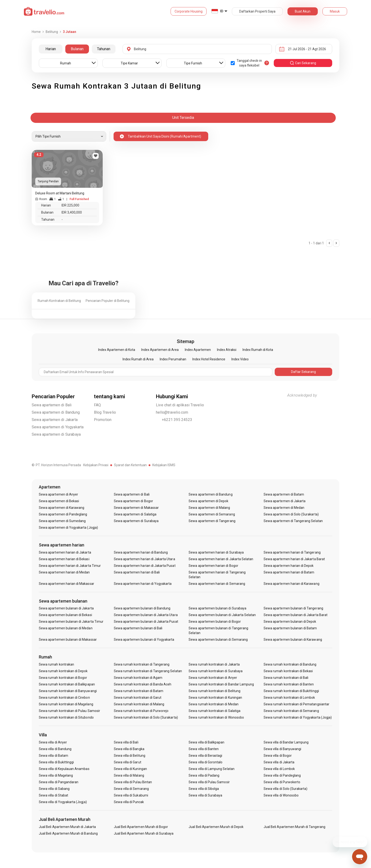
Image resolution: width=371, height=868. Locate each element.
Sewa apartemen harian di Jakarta (65, 552)
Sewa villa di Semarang (131, 789)
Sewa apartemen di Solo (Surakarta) (291, 514)
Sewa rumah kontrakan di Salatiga (214, 711)
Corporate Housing (189, 11)
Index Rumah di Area (138, 359)
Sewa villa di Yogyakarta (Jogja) (63, 802)
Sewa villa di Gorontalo (205, 762)
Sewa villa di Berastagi (205, 756)
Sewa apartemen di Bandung (56, 412)
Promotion (103, 420)
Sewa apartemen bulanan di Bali (138, 628)
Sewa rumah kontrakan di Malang (139, 704)
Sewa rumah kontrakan (56, 664)
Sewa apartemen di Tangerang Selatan (293, 521)
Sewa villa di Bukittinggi (56, 762)
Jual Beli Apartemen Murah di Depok (216, 827)
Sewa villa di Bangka (129, 749)
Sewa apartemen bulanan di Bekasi (65, 615)
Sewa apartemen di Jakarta (55, 420)
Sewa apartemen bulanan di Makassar (68, 640)
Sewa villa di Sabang (54, 789)
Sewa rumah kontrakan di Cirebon (64, 698)
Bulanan (77, 49)
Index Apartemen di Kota (117, 350)
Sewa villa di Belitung (130, 756)
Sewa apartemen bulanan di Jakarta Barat (296, 615)
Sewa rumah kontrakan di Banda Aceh (143, 684)
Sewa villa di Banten (204, 749)
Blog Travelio (105, 412)
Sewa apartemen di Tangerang (212, 521)
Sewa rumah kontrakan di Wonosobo (216, 717)
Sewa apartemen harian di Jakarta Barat (294, 559)
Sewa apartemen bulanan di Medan (66, 628)
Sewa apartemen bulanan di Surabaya (217, 608)
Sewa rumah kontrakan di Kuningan (215, 698)
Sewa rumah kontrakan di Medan (213, 704)
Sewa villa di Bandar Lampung (286, 742)
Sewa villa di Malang (129, 775)
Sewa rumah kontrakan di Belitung (214, 691)
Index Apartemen (198, 350)
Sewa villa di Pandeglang (282, 775)
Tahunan (104, 49)
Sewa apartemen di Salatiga (135, 514)
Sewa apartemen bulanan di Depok (290, 622)
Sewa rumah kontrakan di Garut (138, 698)
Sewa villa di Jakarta (279, 762)
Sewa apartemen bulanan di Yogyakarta (144, 640)
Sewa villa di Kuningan (130, 769)
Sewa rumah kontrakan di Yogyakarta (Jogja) (298, 717)
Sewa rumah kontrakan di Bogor (63, 678)
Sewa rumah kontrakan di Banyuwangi (68, 691)
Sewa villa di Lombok (279, 769)
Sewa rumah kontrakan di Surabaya (216, 671)
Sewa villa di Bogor (278, 756)
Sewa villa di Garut (128, 762)
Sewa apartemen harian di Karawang (291, 584)
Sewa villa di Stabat (53, 795)
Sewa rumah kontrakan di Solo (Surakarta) (146, 717)
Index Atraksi (227, 350)
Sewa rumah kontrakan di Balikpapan (67, 684)
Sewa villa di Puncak (129, 802)
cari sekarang (303, 63)
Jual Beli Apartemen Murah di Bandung (68, 833)
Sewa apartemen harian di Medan (64, 572)
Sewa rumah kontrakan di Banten (289, 684)
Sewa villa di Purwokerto (282, 782)
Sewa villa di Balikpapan (206, 742)
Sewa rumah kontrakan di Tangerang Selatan (148, 671)
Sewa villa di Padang (204, 775)
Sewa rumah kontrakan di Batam (139, 691)
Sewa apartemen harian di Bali (137, 572)
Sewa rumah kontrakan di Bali (286, 678)
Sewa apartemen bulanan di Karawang (293, 640)
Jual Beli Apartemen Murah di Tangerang (294, 827)
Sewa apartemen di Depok (208, 501)
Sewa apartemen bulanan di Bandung (142, 608)
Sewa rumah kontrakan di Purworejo (141, 711)
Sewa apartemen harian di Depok (289, 566)
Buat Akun (303, 11)
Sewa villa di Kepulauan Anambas (64, 769)
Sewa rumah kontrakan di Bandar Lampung (221, 684)
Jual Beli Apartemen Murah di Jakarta (67, 827)
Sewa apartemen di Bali (52, 405)
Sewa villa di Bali (126, 742)
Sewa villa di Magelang (56, 775)
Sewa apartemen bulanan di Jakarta (66, 608)
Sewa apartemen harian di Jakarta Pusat (145, 566)
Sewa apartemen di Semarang (212, 514)
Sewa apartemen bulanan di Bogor (215, 622)
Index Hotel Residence (209, 359)
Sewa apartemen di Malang (209, 508)
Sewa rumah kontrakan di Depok (63, 671)
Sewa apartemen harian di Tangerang (292, 552)
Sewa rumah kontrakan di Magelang (66, 704)
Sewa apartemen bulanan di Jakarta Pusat (146, 622)
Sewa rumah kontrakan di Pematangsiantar (296, 704)
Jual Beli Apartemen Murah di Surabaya (144, 833)
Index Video (240, 359)
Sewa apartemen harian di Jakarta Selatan (221, 559)
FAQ (97, 405)
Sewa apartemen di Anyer (58, 494)
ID (222, 11)
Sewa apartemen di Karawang (62, 508)
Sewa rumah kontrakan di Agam (138, 678)
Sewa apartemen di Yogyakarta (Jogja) (68, 528)
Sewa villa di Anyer (53, 742)
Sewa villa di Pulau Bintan (133, 782)
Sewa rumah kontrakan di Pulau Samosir (69, 711)
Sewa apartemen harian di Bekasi (64, 559)
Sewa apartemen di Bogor (133, 501)
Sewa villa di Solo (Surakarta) (286, 789)
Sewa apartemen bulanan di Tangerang (293, 608)
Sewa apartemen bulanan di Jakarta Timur (71, 622)
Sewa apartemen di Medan (284, 508)
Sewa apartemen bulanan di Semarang (218, 640)
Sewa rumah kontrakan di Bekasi (288, 671)
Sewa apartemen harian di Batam (289, 572)
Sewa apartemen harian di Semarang (217, 584)
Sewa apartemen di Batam (284, 494)
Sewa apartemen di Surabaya (56, 434)
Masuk (335, 11)
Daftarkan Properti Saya (257, 11)
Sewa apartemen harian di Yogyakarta (143, 584)
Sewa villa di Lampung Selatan (211, 769)
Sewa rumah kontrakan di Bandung (290, 664)
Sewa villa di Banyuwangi (282, 749)
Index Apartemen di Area (160, 350)
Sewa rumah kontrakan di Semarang (291, 711)
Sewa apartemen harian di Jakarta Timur (70, 566)
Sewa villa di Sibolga (204, 789)
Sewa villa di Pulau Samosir (209, 782)
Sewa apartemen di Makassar (136, 508)
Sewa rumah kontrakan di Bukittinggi (291, 691)
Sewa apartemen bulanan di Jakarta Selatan (222, 615)
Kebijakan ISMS (164, 465)
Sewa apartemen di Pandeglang (63, 514)
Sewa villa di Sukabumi (131, 795)
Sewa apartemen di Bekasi (59, 501)
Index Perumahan (173, 359)
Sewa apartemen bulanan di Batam (290, 628)
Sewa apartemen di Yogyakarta (58, 427)
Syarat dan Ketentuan (130, 465)
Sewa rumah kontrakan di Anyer (213, 678)
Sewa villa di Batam (53, 756)
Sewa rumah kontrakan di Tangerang (142, 664)
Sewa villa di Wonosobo (281, 795)
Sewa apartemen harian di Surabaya (216, 552)
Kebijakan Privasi (96, 465)
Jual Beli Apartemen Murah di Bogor (141, 827)
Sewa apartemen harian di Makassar (66, 584)
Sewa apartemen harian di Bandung (141, 552)
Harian (51, 49)
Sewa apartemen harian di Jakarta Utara (144, 559)
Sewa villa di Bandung (55, 749)
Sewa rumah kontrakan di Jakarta (214, 664)
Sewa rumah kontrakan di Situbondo (66, 717)
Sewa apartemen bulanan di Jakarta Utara (146, 615)
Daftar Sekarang (303, 372)
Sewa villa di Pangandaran (59, 782)
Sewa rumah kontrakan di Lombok (289, 698)
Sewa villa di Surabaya (205, 795)
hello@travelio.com (172, 412)
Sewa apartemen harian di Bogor (213, 566)
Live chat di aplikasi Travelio (180, 405)
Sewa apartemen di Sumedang (62, 521)
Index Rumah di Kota (258, 350)
